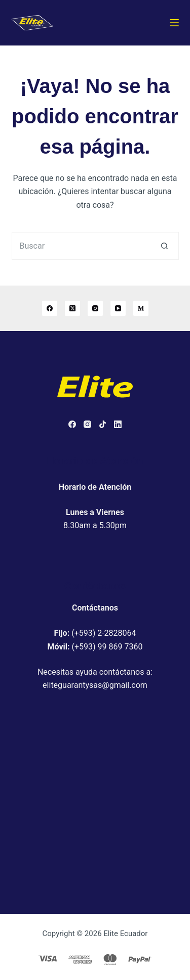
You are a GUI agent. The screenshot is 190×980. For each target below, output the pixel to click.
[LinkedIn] (118, 424)
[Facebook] (50, 308)
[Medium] (141, 308)
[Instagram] (95, 308)
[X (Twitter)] (72, 308)
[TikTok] (103, 424)
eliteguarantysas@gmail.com (95, 685)
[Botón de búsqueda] (165, 246)
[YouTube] (118, 308)
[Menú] (174, 23)
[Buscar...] (81, 246)
